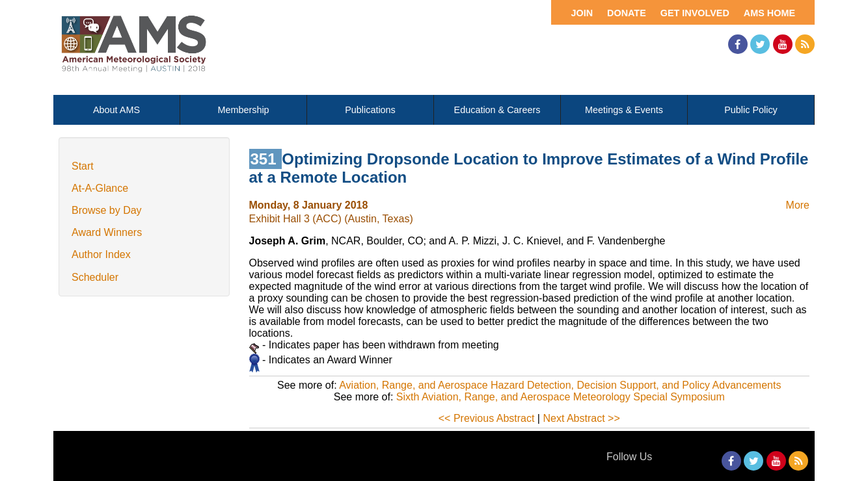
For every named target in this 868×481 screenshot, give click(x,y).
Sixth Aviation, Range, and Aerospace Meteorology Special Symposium (561, 397)
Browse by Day (107, 210)
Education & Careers (497, 110)
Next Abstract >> (581, 418)
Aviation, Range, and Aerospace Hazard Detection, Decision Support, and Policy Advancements (560, 385)
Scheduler (95, 277)
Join (582, 13)
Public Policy (751, 110)
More (798, 205)
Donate (627, 13)
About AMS (116, 110)
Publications (370, 110)
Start (83, 166)
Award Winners (107, 232)
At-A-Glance (100, 188)
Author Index (101, 254)
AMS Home (769, 13)
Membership (243, 110)
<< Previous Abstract (487, 418)
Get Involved (695, 13)
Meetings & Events (624, 110)
